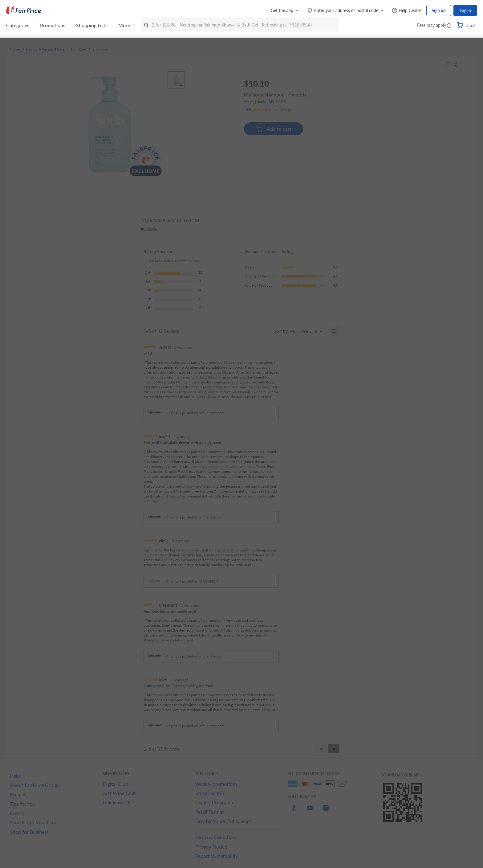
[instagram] (326, 811)
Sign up (439, 10)
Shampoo (100, 49)
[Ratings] (268, 110)
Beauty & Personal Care (45, 49)
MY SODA (277, 102)
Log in (465, 10)
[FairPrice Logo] (24, 10)
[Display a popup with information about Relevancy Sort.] (265, 331)
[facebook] (294, 811)
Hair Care (78, 49)
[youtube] (310, 811)
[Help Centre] (407, 11)
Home (15, 49)
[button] (449, 26)
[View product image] (176, 80)
